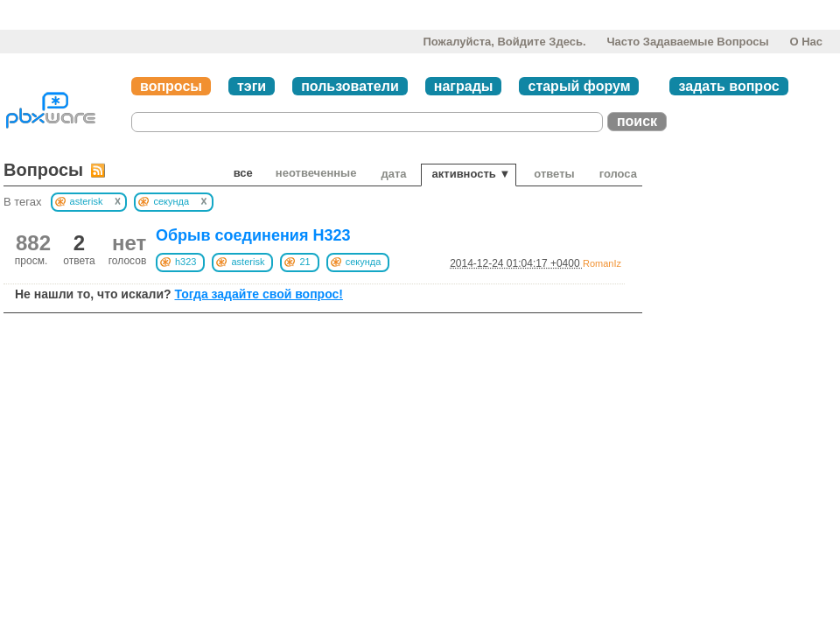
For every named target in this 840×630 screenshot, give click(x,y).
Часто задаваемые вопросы (687, 42)
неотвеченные (316, 173)
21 (304, 262)
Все (243, 173)
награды (464, 86)
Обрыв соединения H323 (253, 235)
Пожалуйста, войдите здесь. (504, 42)
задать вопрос (728, 86)
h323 (185, 262)
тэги (252, 86)
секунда (364, 262)
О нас (806, 42)
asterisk (248, 262)
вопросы (171, 86)
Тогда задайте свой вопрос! (259, 294)
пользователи (350, 86)
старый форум (579, 86)
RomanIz (602, 263)
